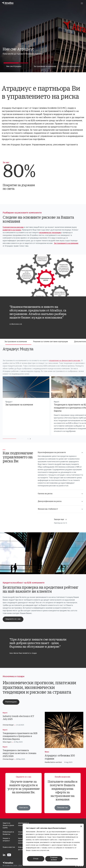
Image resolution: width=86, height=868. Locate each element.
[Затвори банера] (81, 827)
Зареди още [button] (61, 520)
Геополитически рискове (13, 227)
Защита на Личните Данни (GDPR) (8, 826)
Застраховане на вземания (16, 342)
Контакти (24, 808)
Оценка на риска (61, 494)
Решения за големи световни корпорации (51, 342)
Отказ (36, 859)
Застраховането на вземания (66, 243)
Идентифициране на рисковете (61, 453)
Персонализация (71, 859)
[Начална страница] (8, 3)
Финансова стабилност (61, 509)
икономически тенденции (50, 233)
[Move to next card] (24, 439)
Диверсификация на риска (61, 501)
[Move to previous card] (22, 439)
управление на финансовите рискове (59, 372)
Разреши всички (54, 859)
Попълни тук (62, 810)
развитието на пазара (12, 230)
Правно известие (9, 847)
